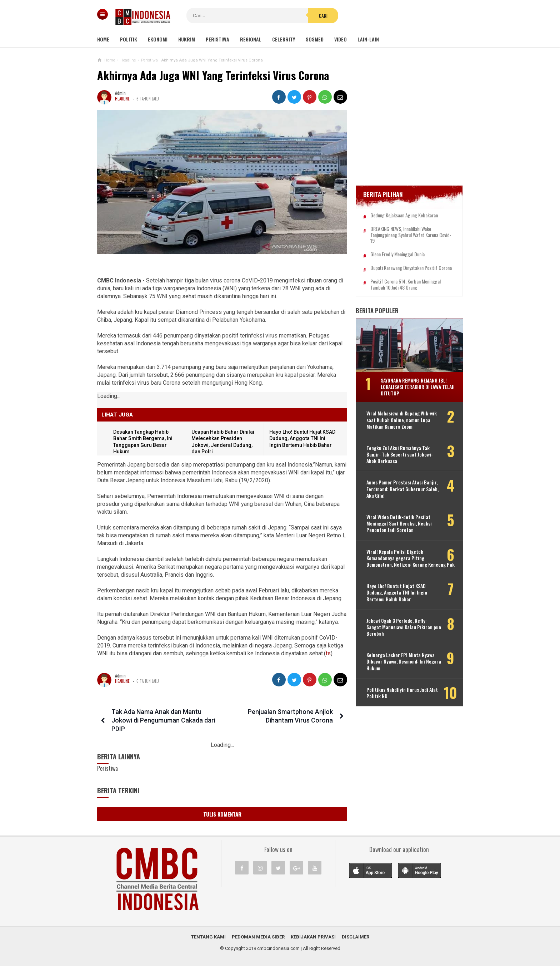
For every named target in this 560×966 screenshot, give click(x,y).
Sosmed (315, 39)
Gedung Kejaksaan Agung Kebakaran (404, 215)
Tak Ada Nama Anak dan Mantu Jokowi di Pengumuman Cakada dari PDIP (163, 720)
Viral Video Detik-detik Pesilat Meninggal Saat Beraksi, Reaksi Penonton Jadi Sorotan (399, 524)
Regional (251, 39)
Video (341, 39)
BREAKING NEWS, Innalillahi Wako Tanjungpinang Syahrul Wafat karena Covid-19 (411, 235)
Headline (122, 99)
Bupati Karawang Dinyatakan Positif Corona (411, 268)
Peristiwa (217, 39)
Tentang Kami (208, 937)
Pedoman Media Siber (258, 937)
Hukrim (187, 39)
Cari (323, 16)
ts (328, 653)
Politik (129, 39)
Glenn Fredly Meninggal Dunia (397, 254)
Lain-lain (368, 39)
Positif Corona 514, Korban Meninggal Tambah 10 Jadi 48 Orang (406, 285)
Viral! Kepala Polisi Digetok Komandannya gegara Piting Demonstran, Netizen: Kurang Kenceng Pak (411, 558)
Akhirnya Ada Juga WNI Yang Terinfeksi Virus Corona (213, 75)
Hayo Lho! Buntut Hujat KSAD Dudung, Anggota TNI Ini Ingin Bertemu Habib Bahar (302, 438)
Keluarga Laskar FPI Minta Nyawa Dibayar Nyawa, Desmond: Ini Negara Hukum (404, 662)
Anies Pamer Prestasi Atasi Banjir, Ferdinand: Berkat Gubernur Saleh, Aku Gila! (402, 489)
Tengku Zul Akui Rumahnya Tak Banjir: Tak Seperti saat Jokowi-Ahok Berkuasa (400, 455)
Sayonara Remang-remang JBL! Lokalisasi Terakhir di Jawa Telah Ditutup (418, 387)
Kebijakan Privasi (313, 937)
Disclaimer (356, 937)
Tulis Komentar (222, 814)
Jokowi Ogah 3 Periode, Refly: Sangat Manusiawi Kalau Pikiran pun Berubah (404, 627)
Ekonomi (158, 39)
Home (103, 39)
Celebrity (284, 39)
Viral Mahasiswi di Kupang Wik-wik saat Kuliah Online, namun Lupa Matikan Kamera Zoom (402, 420)
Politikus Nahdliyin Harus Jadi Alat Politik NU (402, 693)
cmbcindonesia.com (278, 948)
